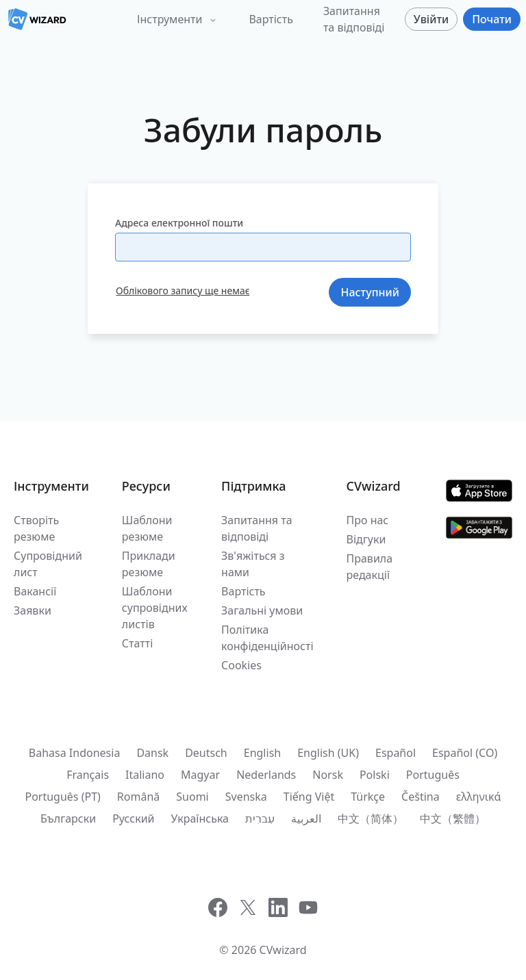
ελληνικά (479, 797)
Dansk (152, 753)
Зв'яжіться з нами (253, 564)
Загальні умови (262, 610)
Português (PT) (62, 797)
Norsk (328, 775)
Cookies (241, 665)
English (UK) (328, 753)
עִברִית (260, 818)
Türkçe (368, 797)
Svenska (246, 797)
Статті (137, 643)
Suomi (192, 797)
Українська (200, 818)
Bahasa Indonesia (75, 753)
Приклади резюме (149, 564)
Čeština (421, 797)
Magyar (200, 775)
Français (88, 775)
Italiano (145, 775)
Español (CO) (465, 753)
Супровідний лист (48, 564)
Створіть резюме (36, 528)
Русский (133, 818)
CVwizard (283, 950)
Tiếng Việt (309, 797)
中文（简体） (371, 818)
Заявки (33, 610)
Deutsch (206, 753)
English (262, 753)
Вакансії (35, 591)
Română (138, 797)
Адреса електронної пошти (179, 223)
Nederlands (266, 775)
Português (433, 775)
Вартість (271, 19)
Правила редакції (370, 567)
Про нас (368, 520)
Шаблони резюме (147, 528)
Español (396, 753)
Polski (375, 775)
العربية (306, 818)
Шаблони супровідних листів (155, 608)
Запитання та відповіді (354, 19)
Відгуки (366, 539)
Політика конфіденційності (267, 638)
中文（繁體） (453, 818)
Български (68, 818)
